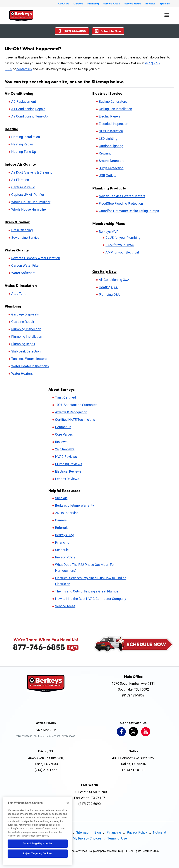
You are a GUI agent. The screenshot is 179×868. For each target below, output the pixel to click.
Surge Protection (111, 168)
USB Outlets (108, 176)
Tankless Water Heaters (29, 359)
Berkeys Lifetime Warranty (75, 505)
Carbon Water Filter (25, 265)
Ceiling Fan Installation (115, 109)
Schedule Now (108, 31)
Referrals (62, 528)
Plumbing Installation (27, 336)
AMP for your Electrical (122, 252)
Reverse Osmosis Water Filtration (36, 258)
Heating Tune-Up (24, 152)
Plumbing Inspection (26, 329)
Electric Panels (110, 116)
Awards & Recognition (71, 412)
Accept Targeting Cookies (38, 843)
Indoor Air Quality (20, 164)
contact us (24, 69)
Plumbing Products (109, 188)
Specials (165, 4)
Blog (98, 832)
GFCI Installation (111, 131)
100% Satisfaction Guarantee (76, 405)
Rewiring (105, 153)
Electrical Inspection (114, 124)
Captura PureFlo (23, 187)
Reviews (150, 4)
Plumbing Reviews (69, 464)
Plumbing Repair (23, 344)
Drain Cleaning (22, 230)
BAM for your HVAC (120, 245)
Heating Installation (26, 137)
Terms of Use (117, 838)
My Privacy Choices (87, 838)
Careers (78, 4)
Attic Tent (18, 294)
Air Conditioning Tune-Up (29, 116)
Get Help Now (104, 272)
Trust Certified (65, 397)
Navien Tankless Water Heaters (122, 196)
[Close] (68, 803)
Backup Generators (113, 101)
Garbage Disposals (25, 314)
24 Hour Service (67, 513)
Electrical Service (107, 93)
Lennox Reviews (67, 479)
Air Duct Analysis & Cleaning (32, 172)
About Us (63, 4)
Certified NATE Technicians (75, 420)
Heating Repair (22, 144)
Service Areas (112, 4)
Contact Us (63, 427)
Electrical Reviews (68, 471)
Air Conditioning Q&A (114, 280)
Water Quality (17, 250)
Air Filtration (20, 180)
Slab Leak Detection (26, 351)
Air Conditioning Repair (28, 109)
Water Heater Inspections (30, 366)
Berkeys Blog (65, 535)
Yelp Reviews (65, 449)
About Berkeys (62, 389)
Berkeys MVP (109, 232)
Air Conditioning (19, 93)
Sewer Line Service (25, 237)
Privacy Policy (65, 557)
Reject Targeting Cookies (38, 853)
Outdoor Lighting (111, 146)
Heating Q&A (108, 287)
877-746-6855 (39, 647)
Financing (93, 4)
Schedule (62, 550)
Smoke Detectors (112, 161)
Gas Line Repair (23, 322)
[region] (38, 831)
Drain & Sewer (17, 222)
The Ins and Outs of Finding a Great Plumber (87, 591)
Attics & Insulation (21, 286)
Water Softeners (23, 273)
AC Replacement (24, 101)
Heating (12, 129)
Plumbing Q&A (109, 294)
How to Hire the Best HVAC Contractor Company (91, 599)
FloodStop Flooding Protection (121, 203)
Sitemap (82, 832)
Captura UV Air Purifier (28, 195)
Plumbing (13, 306)
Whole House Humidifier (29, 209)
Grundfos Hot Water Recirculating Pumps (129, 211)
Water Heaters (22, 373)
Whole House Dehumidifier (31, 202)
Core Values (64, 434)
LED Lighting (108, 138)
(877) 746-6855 (72, 31)
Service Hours (133, 4)
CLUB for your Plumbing (123, 237)
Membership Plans (109, 224)
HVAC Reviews (66, 457)
